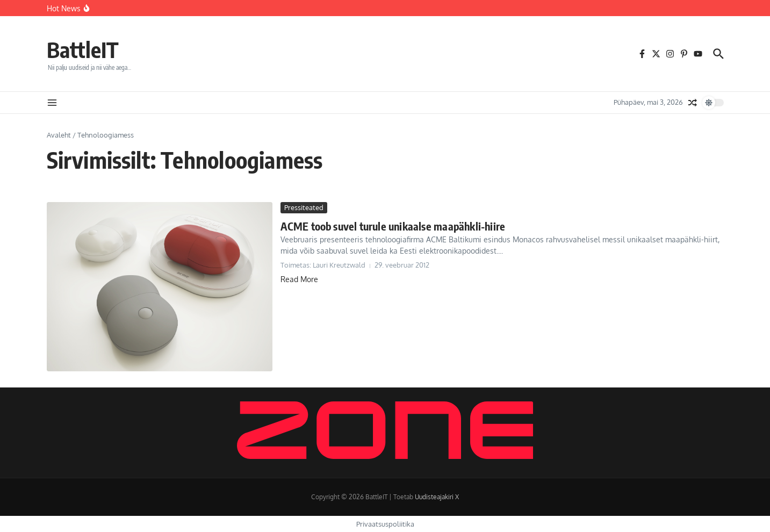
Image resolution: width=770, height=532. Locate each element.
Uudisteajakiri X (437, 497)
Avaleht (59, 135)
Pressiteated (304, 207)
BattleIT (83, 49)
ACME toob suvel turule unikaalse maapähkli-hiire (393, 226)
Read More (299, 279)
